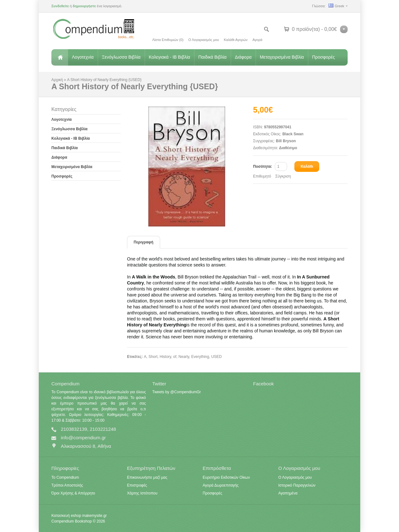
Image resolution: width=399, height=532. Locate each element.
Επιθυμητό (262, 176)
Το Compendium (65, 477)
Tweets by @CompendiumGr (176, 392)
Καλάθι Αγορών (236, 40)
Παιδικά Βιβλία (212, 57)
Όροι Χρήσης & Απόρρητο (73, 493)
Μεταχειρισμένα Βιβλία (282, 57)
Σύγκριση (283, 176)
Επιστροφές (137, 485)
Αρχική (60, 57)
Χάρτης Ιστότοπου (142, 493)
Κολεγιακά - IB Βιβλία (169, 57)
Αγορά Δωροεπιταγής (221, 485)
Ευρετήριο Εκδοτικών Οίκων (226, 477)
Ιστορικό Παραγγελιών (297, 485)
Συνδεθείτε (60, 6)
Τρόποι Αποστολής (67, 485)
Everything (200, 357)
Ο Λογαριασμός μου (203, 40)
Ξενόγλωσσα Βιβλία (121, 57)
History (165, 357)
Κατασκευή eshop (66, 516)
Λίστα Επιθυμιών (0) (168, 40)
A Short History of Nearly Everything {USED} (104, 80)
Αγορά (257, 40)
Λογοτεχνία (83, 57)
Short (153, 357)
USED (216, 357)
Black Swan (293, 134)
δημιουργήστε (84, 6)
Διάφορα (243, 57)
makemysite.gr (95, 516)
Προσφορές (323, 57)
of (175, 357)
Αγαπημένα (288, 493)
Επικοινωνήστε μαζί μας (147, 477)
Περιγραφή (144, 242)
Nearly (184, 357)
